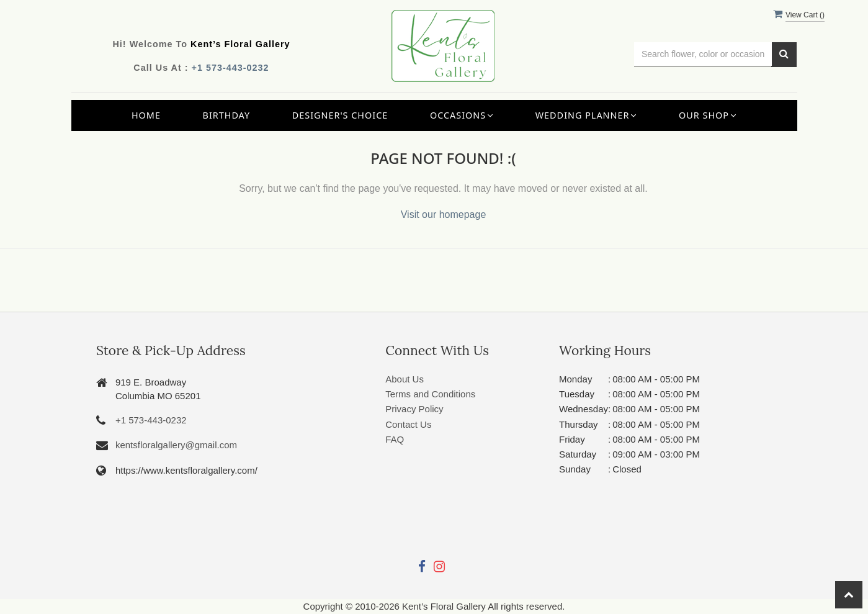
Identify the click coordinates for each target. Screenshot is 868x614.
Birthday (227, 115)
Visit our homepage (444, 214)
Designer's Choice (340, 115)
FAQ (395, 439)
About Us (405, 379)
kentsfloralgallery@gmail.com (176, 445)
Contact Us (408, 424)
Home (146, 115)
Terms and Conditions (430, 394)
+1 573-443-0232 (230, 68)
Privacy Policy (414, 409)
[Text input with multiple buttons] (703, 54)
